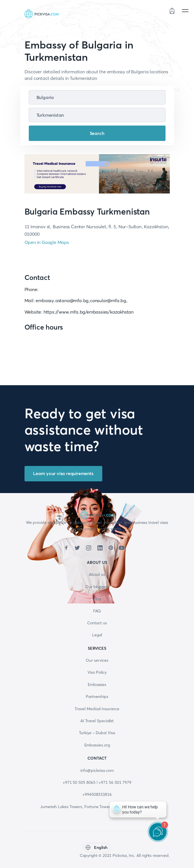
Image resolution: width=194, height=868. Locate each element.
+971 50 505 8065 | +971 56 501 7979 (97, 782)
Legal (97, 635)
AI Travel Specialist (97, 721)
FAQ (97, 611)
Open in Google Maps (47, 242)
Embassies (97, 685)
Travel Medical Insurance (97, 709)
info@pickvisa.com (97, 770)
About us (97, 574)
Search (97, 133)
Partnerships (97, 697)
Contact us (97, 623)
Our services (97, 660)
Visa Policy (97, 672)
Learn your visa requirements (63, 473)
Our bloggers (97, 587)
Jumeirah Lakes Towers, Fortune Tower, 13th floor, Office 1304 (97, 807)
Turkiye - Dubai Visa (97, 733)
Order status (152, 12)
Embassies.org (97, 745)
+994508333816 (97, 794)
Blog (97, 599)
